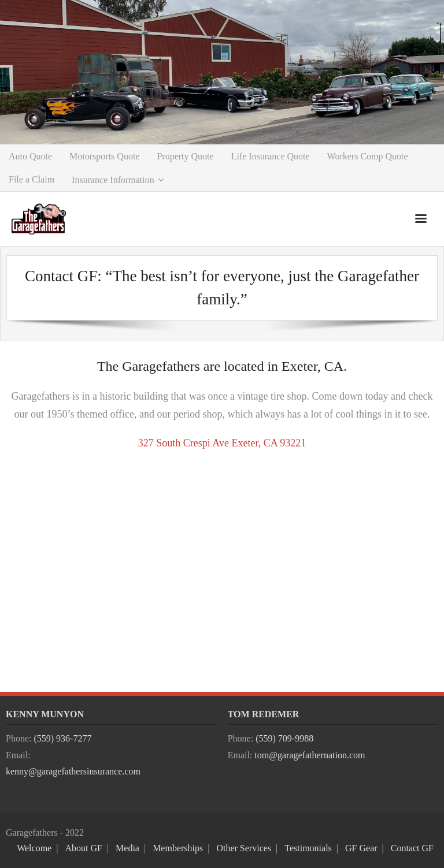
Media (127, 848)
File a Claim (32, 179)
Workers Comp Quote (368, 156)
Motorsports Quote (104, 156)
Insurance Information (113, 180)
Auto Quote (30, 156)
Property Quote (185, 156)
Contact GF (412, 848)
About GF (83, 848)
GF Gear (361, 848)
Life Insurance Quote (271, 156)
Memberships (178, 848)
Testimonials (308, 848)
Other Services (244, 848)
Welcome (34, 848)
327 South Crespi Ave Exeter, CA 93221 (222, 443)
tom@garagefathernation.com (310, 755)
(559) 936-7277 (62, 738)
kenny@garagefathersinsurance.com (73, 771)
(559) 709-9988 (284, 738)
